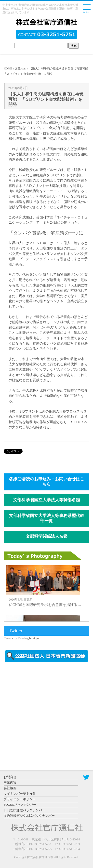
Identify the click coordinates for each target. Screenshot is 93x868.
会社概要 (10, 788)
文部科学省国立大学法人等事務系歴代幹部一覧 (47, 518)
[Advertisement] (45, 708)
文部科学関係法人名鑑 (47, 536)
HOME (8, 68)
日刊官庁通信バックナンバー (24, 810)
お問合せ (10, 777)
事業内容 (10, 782)
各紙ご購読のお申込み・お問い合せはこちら (47, 482)
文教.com (20, 68)
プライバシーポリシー (20, 799)
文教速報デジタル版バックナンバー (29, 816)
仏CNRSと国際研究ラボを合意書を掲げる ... (45, 605)
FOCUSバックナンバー (20, 805)
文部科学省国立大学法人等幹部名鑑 (47, 500)
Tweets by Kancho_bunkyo (21, 638)
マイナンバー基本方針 (20, 793)
